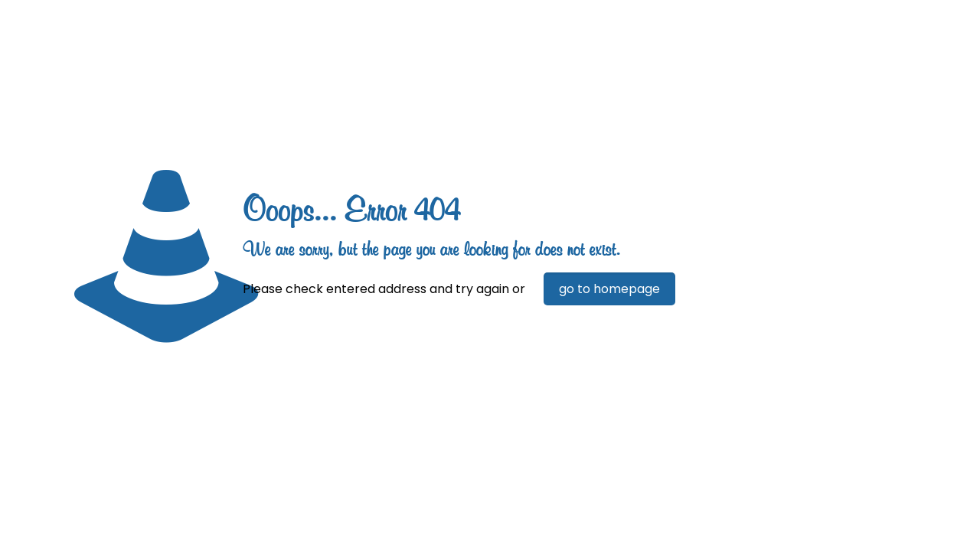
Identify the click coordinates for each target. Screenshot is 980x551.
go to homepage (609, 289)
